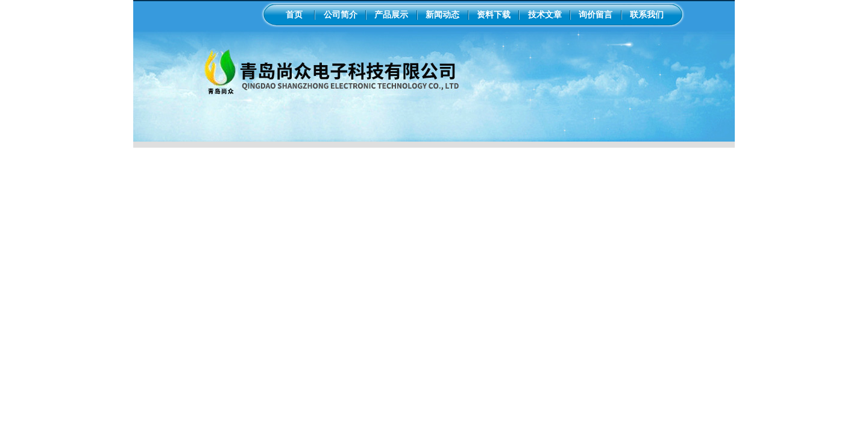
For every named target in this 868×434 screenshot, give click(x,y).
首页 (294, 14)
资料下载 (494, 14)
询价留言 (596, 14)
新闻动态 (442, 14)
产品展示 (391, 14)
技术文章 (545, 14)
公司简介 (341, 14)
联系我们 (647, 14)
